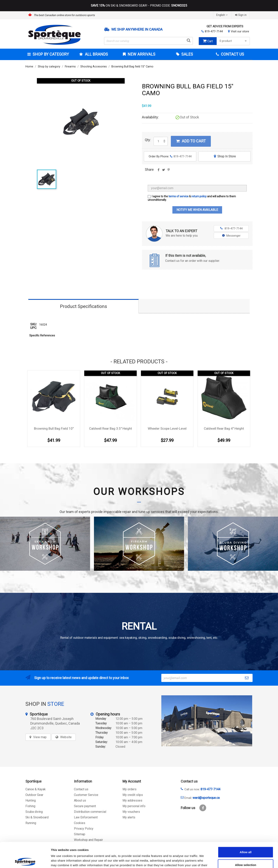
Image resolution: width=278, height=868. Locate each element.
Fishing (30, 806)
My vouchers (131, 812)
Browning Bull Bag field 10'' (54, 428)
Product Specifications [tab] (83, 306)
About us (80, 800)
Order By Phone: (170, 156)
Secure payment (85, 806)
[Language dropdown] (222, 15)
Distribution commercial (90, 812)
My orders (129, 789)
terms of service (179, 196)
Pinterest (169, 171)
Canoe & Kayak (36, 789)
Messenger (231, 236)
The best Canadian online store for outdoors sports (64, 15)
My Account (132, 781)
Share (158, 171)
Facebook (203, 808)
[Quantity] (158, 141)
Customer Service (86, 795)
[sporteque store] (207, 721)
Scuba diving (34, 812)
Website (66, 737)
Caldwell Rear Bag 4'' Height (224, 428)
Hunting (31, 800)
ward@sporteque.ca (206, 798)
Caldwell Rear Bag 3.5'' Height (111, 428)
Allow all (246, 827)
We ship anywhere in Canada (137, 29)
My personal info (134, 806)
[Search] (149, 41)
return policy (199, 196)
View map (40, 737)
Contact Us (232, 54)
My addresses (132, 800)
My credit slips (133, 795)
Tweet (163, 171)
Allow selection (245, 840)
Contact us (81, 789)
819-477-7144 (214, 31)
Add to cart (191, 141)
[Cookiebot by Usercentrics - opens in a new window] (25, 860)
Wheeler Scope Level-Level (167, 428)
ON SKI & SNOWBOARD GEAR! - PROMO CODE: (139, 6)
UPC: (34, 328)
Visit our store (240, 31)
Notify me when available (197, 210)
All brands (96, 54)
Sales (187, 54)
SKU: (33, 325)
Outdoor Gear (34, 795)
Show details (204, 860)
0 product (234, 41)
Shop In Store (225, 156)
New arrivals (141, 54)
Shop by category (50, 54)
